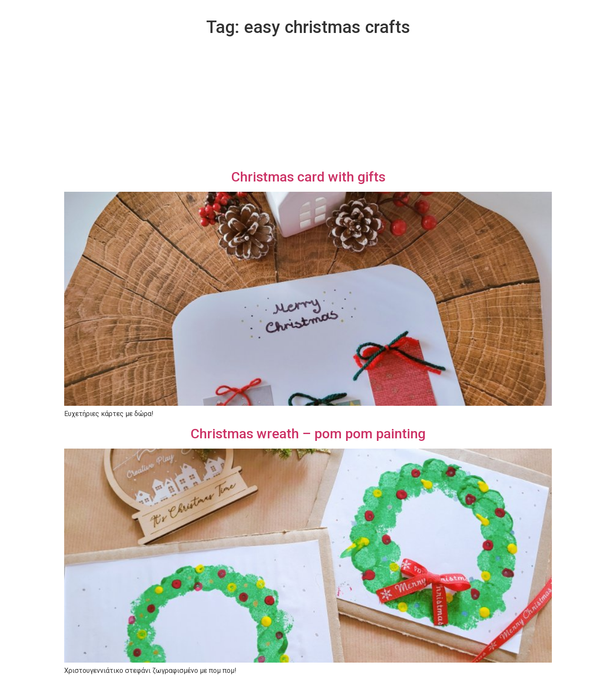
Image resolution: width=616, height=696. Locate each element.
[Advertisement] (308, 104)
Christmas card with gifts (308, 177)
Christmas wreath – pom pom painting (308, 434)
